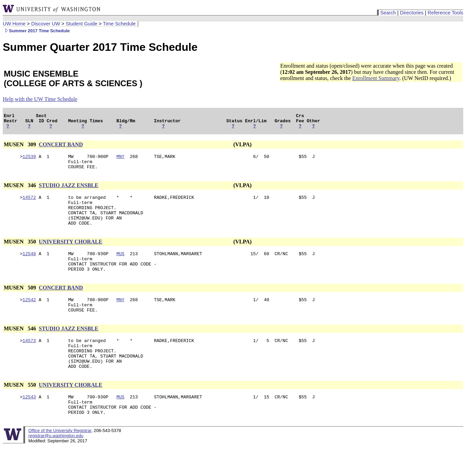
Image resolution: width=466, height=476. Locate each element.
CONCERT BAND (61, 148)
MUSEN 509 (21, 304)
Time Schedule (119, 24)
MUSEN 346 (21, 191)
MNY (120, 160)
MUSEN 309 (21, 148)
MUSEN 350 (21, 254)
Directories (412, 13)
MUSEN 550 (21, 411)
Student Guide (81, 24)
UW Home (14, 24)
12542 (29, 317)
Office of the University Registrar (60, 460)
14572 (29, 204)
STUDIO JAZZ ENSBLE (69, 191)
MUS (120, 267)
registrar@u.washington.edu (56, 466)
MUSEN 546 (21, 348)
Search (388, 13)
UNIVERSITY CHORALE (71, 254)
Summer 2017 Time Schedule (36, 31)
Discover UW (46, 24)
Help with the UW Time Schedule (40, 99)
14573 (29, 361)
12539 (29, 160)
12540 (29, 267)
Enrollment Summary (376, 78)
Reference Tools (445, 13)
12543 (29, 423)
